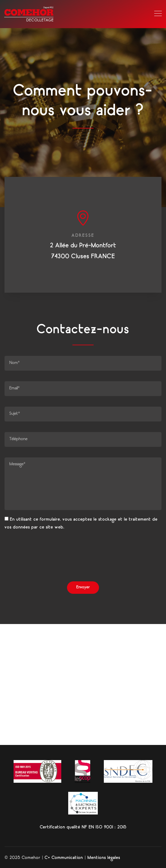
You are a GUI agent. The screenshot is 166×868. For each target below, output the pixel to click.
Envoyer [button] (83, 588)
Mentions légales (104, 858)
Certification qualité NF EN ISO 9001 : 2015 (83, 827)
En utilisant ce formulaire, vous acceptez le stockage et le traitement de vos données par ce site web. (81, 523)
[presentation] (50, 558)
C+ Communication (64, 858)
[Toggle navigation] (158, 14)
